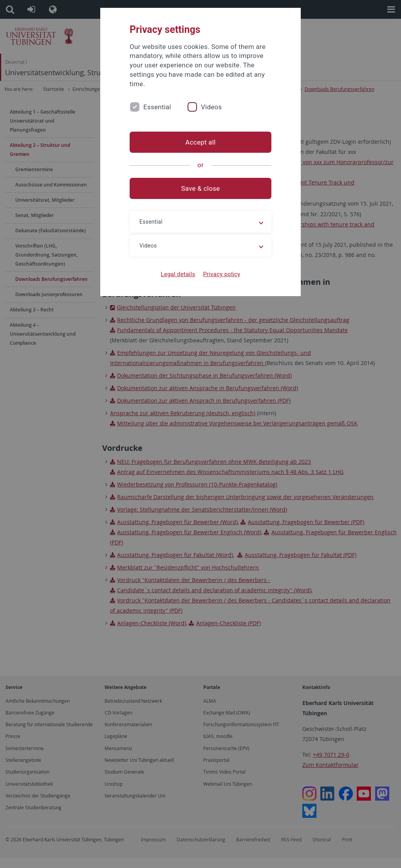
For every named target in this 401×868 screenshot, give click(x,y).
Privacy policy (221, 274)
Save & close (201, 188)
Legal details (178, 274)
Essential (157, 107)
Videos (211, 107)
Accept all (200, 142)
